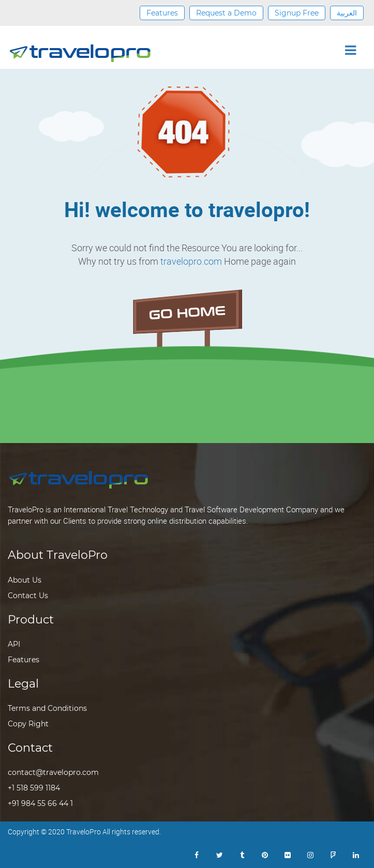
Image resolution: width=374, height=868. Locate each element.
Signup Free (297, 13)
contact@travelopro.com (53, 772)
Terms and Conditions (47, 708)
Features (162, 13)
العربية (347, 13)
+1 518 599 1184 (34, 788)
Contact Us (28, 596)
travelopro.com (191, 261)
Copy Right (28, 724)
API (14, 644)
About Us (25, 580)
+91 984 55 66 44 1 (40, 803)
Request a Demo (226, 13)
